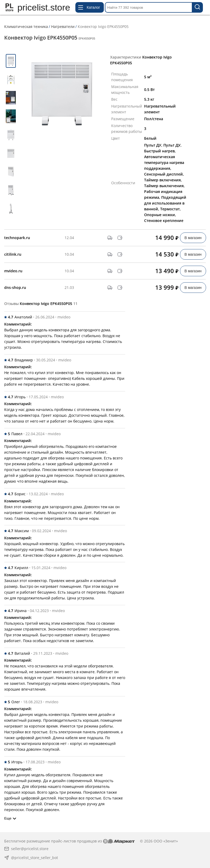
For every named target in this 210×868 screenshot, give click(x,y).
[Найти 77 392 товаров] (198, 7)
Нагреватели (63, 26)
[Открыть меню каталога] (90, 7)
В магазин (193, 238)
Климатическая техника (26, 26)
